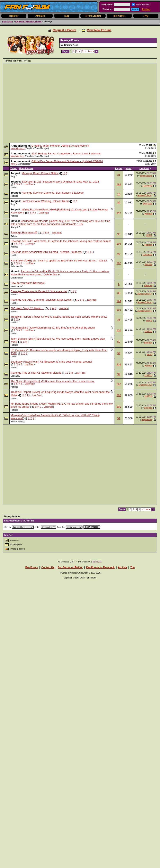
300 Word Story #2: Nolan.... (27, 308)
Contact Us (48, 567)
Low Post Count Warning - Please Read (45, 201)
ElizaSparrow (17, 278)
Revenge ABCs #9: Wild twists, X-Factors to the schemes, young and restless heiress (61, 241)
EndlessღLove (145, 385)
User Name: (107, 5)
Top (132, 567)
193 (119, 310)
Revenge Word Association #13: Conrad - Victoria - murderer (46, 252)
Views (128, 168)
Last (91, 51)
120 (119, 330)
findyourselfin (17, 266)
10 (119, 194)
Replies (119, 168)
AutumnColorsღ (145, 195)
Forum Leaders (93, 16)
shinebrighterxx (18, 148)
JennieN (148, 264)
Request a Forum (64, 30)
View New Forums (99, 30)
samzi (149, 354)
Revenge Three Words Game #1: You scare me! (39, 291)
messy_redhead (18, 422)
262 (119, 263)
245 (119, 213)
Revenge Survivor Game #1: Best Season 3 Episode (53, 193)
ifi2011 (14, 236)
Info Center (119, 16)
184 (119, 184)
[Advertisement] (38, 103)
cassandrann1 (17, 286)
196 (119, 244)
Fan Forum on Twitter (70, 567)
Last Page (29, 184)
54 (119, 353)
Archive (122, 567)
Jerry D (14, 164)
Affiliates (40, 16)
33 (119, 320)
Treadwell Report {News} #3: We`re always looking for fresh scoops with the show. (59, 317)
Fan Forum (8, 22)
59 (119, 254)
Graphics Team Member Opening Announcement (60, 146)
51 (119, 418)
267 (119, 384)
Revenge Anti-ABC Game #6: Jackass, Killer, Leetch (41, 300)
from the (61, 527)
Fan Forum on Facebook (100, 567)
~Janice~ (148, 286)
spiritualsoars (146, 176)
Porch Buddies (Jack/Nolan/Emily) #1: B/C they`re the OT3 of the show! (53, 328)
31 (119, 175)
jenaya (149, 321)
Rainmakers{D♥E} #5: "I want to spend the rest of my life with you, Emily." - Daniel (59, 261)
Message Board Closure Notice (40, 173)
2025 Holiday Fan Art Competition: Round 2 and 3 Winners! (66, 153)
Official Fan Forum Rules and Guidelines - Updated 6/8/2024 (67, 161)
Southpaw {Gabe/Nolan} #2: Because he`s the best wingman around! (51, 362)
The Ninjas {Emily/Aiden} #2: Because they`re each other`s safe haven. (53, 381)
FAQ (146, 16)
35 (119, 202)
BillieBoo (148, 343)
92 (119, 374)
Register (146, 9)
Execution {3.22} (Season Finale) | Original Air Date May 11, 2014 (60, 182)
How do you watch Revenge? (28, 283)
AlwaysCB (15, 227)
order (37, 527)
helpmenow (147, 419)
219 (119, 364)
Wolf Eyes (147, 204)
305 (119, 395)
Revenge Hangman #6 (24, 232)
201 (119, 407)
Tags (67, 16)
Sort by (8, 527)
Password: (108, 9)
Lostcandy (148, 186)
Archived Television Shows (28, 22)
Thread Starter (26, 168)
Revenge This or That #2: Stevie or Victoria (36, 373)
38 (119, 293)
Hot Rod (14, 188)
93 (119, 234)
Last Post (144, 168)
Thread (14, 168)
